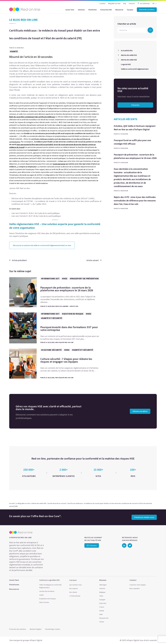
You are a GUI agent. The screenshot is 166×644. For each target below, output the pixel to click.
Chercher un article (127, 24)
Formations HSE (106, 10)
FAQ (125, 3)
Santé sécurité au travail (57, 503)
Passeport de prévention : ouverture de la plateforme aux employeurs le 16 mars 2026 (135, 156)
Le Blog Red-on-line (23, 503)
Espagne (102, 600)
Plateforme (93, 10)
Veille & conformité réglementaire (135, 69)
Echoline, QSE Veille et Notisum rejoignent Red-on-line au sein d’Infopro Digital (135, 128)
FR (153, 3)
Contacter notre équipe (138, 585)
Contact (132, 3)
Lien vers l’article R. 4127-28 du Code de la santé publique (36, 216)
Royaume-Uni (104, 618)
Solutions (81, 10)
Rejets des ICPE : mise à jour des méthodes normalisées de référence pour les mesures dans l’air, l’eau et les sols (135, 200)
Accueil (12, 503)
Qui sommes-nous (76, 585)
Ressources (119, 10)
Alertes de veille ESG (129, 55)
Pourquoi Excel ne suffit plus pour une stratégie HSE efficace (132, 142)
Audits (41, 595)
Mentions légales (36, 629)
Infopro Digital (36, 640)
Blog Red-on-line (114, 3)
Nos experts (74, 588)
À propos (130, 10)
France (102, 607)
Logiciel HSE (126, 64)
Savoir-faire (70, 10)
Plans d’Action (44, 602)
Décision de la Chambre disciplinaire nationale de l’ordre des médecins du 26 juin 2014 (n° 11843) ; (53, 198)
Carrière (102, 3)
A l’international (75, 596)
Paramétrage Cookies (53, 629)
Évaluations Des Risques (48, 599)
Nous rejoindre (135, 588)
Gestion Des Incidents (47, 591)
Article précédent (18, 260)
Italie (101, 614)
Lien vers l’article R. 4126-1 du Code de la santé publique (36, 213)
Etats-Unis (103, 603)
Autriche (102, 588)
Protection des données (18, 629)
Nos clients (73, 592)
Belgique (102, 592)
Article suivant (94, 260)
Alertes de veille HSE (129, 60)
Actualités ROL (127, 50)
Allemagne (103, 585)
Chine (101, 596)
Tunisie (102, 622)
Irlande (102, 611)
